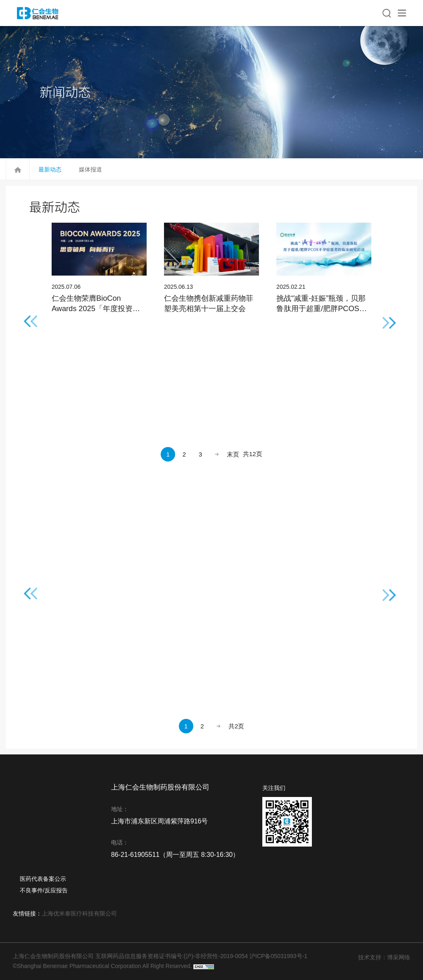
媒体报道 (90, 169)
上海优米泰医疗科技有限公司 (79, 913)
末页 (233, 454)
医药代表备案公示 (43, 879)
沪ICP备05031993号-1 (278, 956)
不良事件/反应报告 (44, 890)
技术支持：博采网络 (384, 957)
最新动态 (50, 169)
